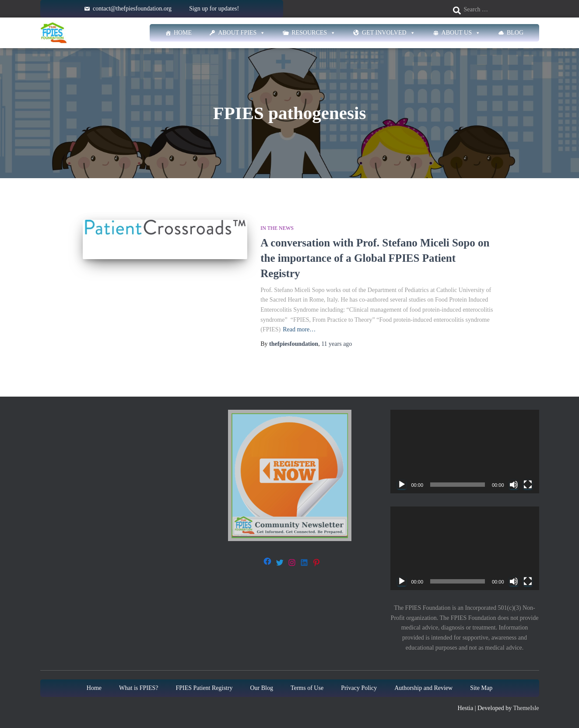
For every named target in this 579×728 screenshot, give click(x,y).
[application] (465, 452)
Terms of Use (307, 688)
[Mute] (514, 485)
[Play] (402, 485)
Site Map (481, 688)
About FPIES (242, 33)
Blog (515, 33)
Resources (314, 33)
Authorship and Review (423, 688)
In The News (277, 228)
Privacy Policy (359, 688)
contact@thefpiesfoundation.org (132, 9)
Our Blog (261, 688)
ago (337, 344)
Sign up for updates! (214, 9)
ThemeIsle (526, 708)
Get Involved (389, 33)
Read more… (299, 329)
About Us (461, 33)
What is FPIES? (139, 688)
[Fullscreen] (528, 485)
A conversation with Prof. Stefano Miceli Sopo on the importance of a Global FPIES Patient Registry (375, 258)
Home (183, 33)
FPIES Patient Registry (204, 688)
